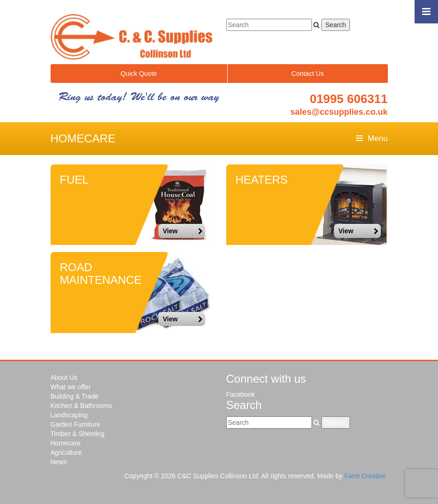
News (59, 462)
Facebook (241, 394)
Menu (372, 138)
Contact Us (308, 74)
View (183, 231)
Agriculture (66, 452)
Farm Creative (365, 476)
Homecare (66, 443)
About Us (64, 378)
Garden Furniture (76, 424)
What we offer (71, 387)
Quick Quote (139, 74)
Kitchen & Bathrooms (82, 406)
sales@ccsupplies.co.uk (339, 112)
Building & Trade (75, 396)
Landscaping (69, 415)
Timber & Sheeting (78, 434)
